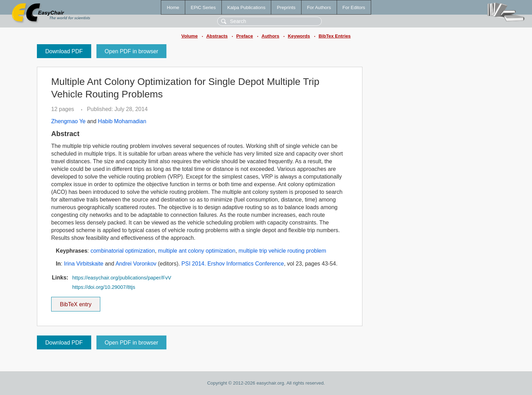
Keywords (299, 36)
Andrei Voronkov (136, 264)
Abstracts (217, 36)
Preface (244, 36)
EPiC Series (203, 7)
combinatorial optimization (123, 251)
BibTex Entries (335, 36)
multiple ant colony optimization (197, 251)
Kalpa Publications (247, 7)
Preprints (286, 7)
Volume (190, 36)
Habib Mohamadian (122, 121)
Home (173, 7)
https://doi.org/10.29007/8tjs (104, 287)
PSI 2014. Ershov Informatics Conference (233, 264)
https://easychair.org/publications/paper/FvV (122, 278)
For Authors (319, 7)
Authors (270, 36)
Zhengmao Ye (68, 121)
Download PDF (64, 51)
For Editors (354, 7)
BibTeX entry (76, 302)
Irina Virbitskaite (84, 264)
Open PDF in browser (132, 51)
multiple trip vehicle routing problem (282, 251)
